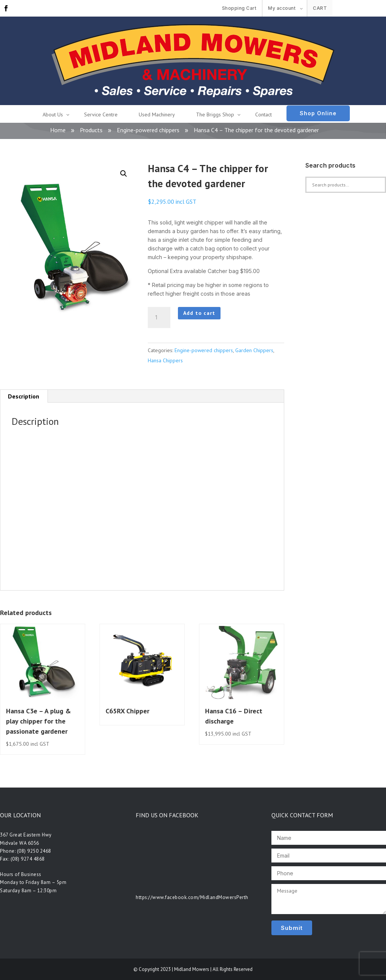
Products (91, 130)
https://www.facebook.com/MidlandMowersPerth (192, 897)
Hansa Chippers (165, 360)
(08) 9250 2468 (34, 851)
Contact (263, 114)
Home (58, 130)
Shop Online (318, 113)
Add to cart (199, 313)
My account (282, 8)
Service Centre (101, 114)
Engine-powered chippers (148, 130)
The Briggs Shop (215, 114)
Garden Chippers (254, 350)
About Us (53, 114)
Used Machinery (157, 114)
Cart (320, 8)
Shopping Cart (239, 8)
